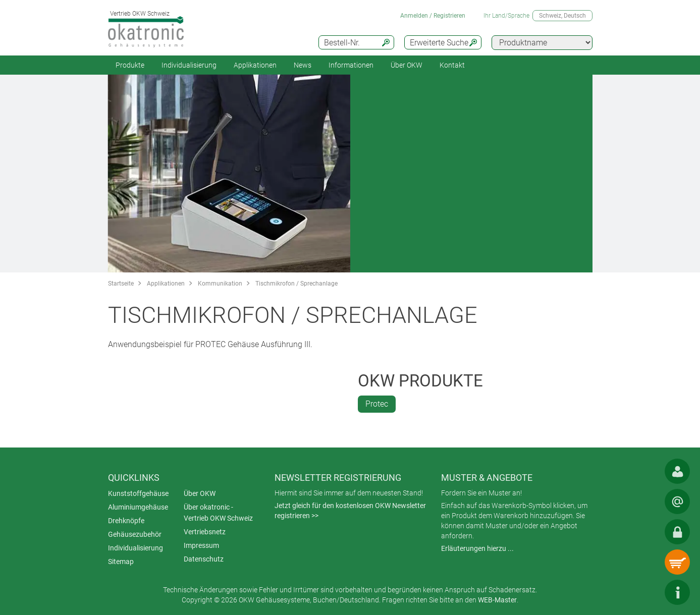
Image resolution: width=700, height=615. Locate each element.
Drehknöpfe (126, 521)
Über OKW (200, 493)
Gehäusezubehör (135, 534)
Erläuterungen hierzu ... (477, 548)
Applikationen (255, 65)
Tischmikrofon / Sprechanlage (297, 284)
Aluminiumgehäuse (138, 507)
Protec (377, 404)
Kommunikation (220, 284)
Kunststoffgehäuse (138, 493)
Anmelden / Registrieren (433, 16)
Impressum (201, 545)
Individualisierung (189, 65)
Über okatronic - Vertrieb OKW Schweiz (218, 513)
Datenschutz (204, 559)
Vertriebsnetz (205, 532)
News (303, 65)
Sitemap (121, 562)
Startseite (121, 284)
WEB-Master (497, 600)
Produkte (130, 65)
